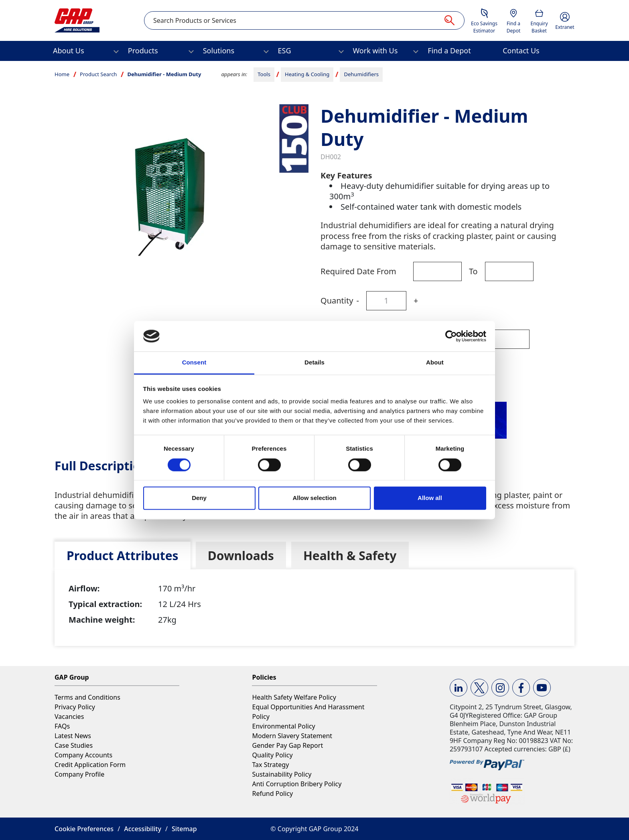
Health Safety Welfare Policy (294, 697)
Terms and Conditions (87, 697)
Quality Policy (272, 755)
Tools (264, 74)
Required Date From (358, 271)
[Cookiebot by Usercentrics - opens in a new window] (451, 336)
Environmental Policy (283, 726)
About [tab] (435, 363)
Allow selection (314, 498)
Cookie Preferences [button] (84, 829)
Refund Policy (272, 793)
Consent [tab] (194, 363)
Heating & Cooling (307, 74)
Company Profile (79, 774)
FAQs (62, 726)
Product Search (98, 74)
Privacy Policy (75, 707)
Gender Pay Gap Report (287, 745)
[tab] (123, 556)
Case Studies (74, 745)
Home (62, 74)
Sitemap (184, 829)
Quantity (337, 301)
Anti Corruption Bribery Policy (297, 784)
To (473, 271)
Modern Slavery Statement (292, 736)
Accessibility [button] (143, 829)
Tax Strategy (270, 765)
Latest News (73, 736)
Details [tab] (314, 363)
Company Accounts (83, 755)
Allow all (430, 498)
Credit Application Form (90, 765)
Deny (199, 498)
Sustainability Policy (282, 774)
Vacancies (69, 717)
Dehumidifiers (362, 74)
